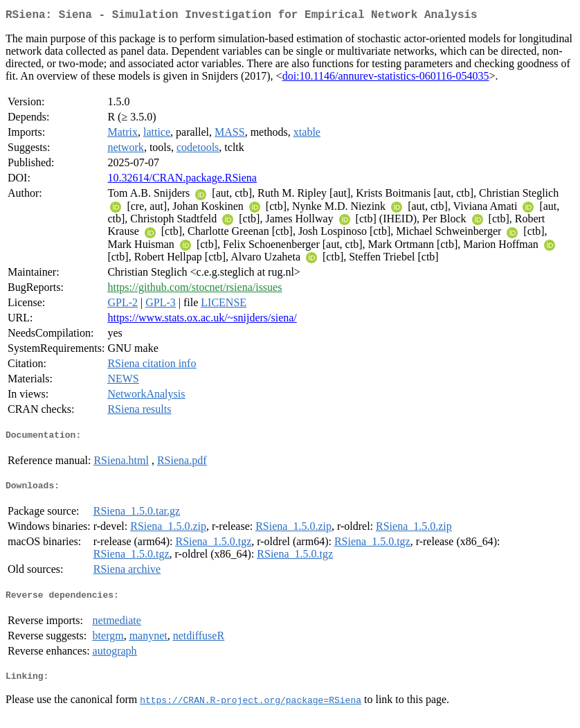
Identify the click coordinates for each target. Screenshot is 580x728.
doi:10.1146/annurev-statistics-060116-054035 (386, 79)
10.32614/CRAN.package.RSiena (182, 180)
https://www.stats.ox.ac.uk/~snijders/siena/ (202, 320)
